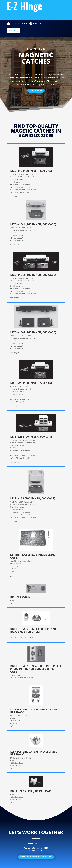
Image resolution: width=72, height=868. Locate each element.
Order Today (14, 31)
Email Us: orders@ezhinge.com (36, 852)
